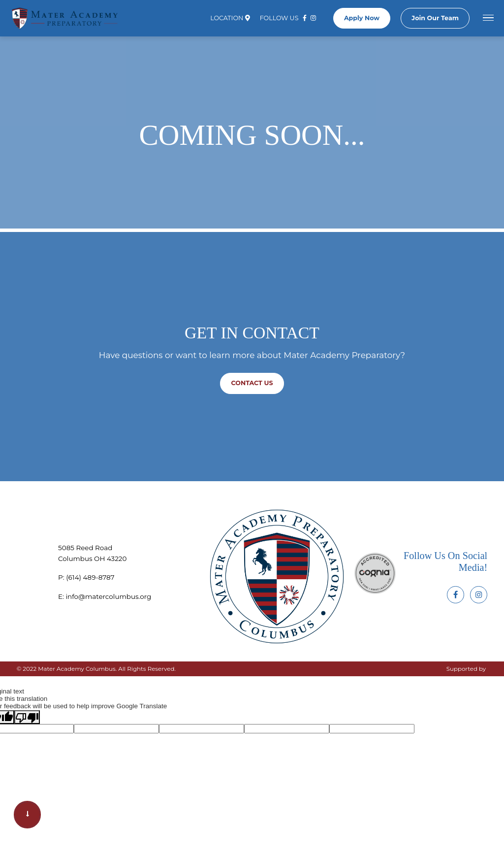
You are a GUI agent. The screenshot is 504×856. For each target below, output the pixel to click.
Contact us (252, 383)
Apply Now (362, 20)
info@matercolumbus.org (108, 596)
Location (230, 21)
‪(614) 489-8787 (90, 577)
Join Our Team (435, 20)
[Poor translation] (27, 717)
